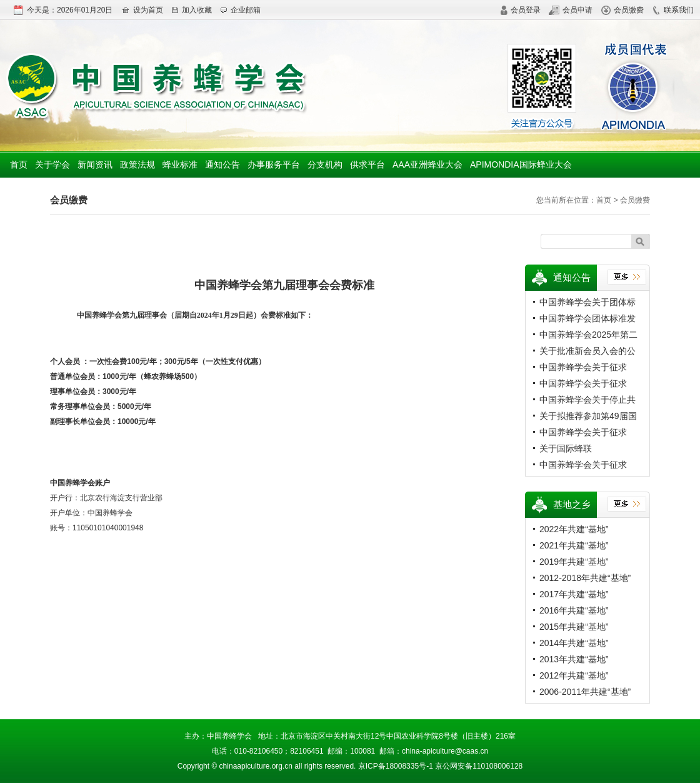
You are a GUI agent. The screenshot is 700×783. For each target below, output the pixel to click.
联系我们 (673, 10)
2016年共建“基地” (574, 610)
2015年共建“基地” (574, 627)
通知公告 (222, 164)
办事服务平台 (274, 164)
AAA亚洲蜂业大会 (427, 164)
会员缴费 (622, 10)
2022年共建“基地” (574, 529)
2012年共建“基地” (574, 675)
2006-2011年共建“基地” (585, 692)
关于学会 (52, 164)
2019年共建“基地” (574, 562)
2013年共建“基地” (574, 659)
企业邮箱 (240, 10)
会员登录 (520, 10)
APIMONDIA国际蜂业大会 (521, 164)
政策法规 (137, 164)
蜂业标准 (180, 164)
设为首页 (142, 10)
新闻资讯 (95, 164)
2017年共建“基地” (574, 594)
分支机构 (325, 164)
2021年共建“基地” (574, 545)
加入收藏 (192, 10)
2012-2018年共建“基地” (585, 578)
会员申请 (571, 10)
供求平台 (367, 164)
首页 (19, 164)
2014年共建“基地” (574, 643)
